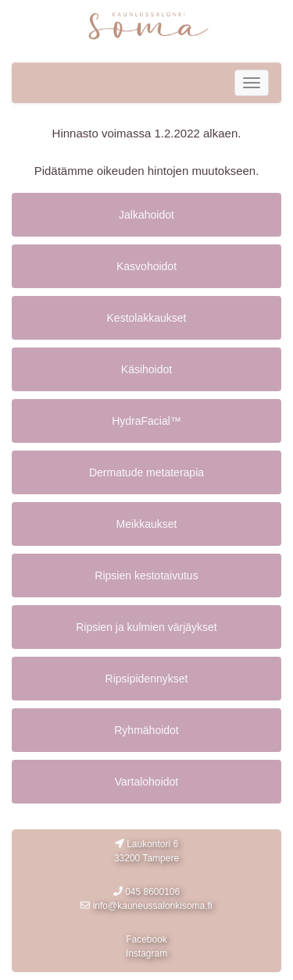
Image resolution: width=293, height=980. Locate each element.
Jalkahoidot (146, 215)
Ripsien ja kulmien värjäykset (146, 627)
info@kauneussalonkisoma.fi (146, 906)
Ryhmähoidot (146, 730)
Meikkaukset (147, 524)
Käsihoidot (146, 369)
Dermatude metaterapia (146, 472)
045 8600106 (146, 892)
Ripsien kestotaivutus (146, 576)
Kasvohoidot (146, 266)
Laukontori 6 (146, 852)
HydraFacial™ (146, 421)
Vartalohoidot (146, 782)
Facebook (146, 939)
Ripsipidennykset (147, 679)
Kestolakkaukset (147, 318)
